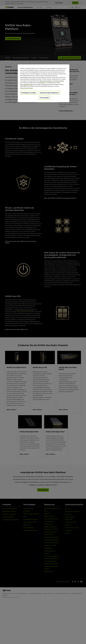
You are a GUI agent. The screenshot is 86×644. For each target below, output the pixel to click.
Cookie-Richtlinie (59, 81)
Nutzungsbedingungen (26, 84)
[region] (44, 83)
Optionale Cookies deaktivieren (49, 93)
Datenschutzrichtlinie (46, 81)
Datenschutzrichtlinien (26, 88)
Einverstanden (45, 98)
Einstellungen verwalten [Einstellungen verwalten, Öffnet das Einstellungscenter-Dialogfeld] (29, 93)
